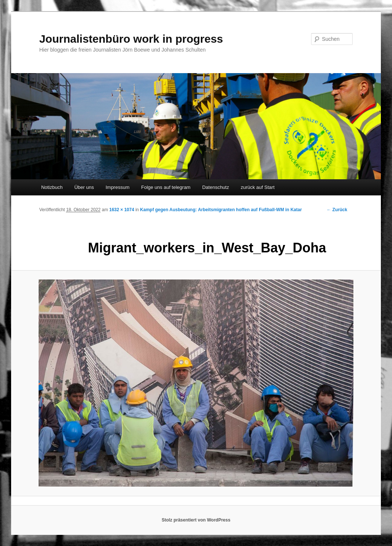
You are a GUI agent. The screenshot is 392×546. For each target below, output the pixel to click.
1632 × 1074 (122, 210)
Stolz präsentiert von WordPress (196, 520)
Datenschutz (216, 187)
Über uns (84, 187)
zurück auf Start (257, 187)
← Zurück (337, 210)
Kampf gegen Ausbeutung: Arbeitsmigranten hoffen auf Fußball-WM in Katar (221, 210)
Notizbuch (52, 187)
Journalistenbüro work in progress (131, 39)
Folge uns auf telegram (166, 187)
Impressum (117, 187)
